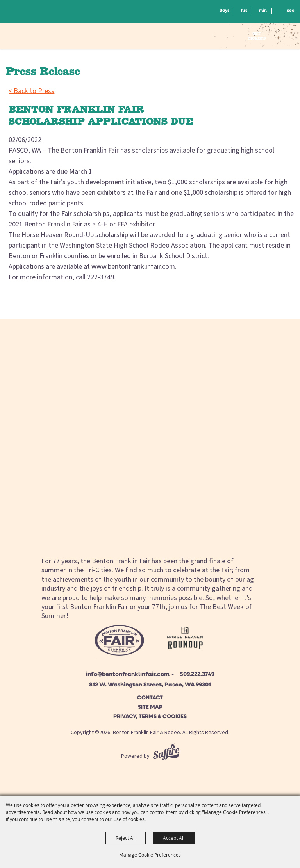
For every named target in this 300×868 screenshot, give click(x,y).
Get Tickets (257, 36)
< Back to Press (31, 91)
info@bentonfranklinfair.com (128, 675)
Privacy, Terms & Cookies (150, 717)
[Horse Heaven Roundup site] (185, 640)
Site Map (150, 707)
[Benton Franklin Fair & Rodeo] (42, 37)
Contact (150, 698)
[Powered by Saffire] (166, 756)
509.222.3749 (197, 675)
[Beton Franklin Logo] (119, 643)
